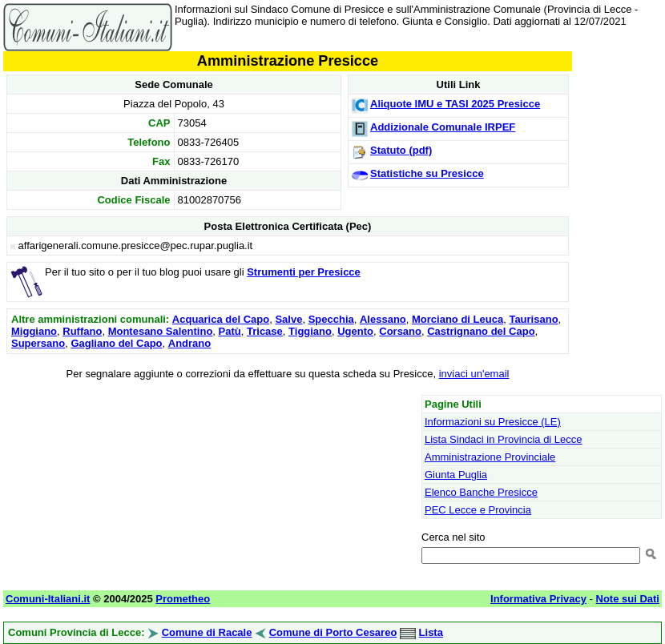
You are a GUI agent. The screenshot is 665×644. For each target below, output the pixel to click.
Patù (230, 331)
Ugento (355, 331)
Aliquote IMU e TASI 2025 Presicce (455, 104)
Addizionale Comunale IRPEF (443, 127)
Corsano (400, 331)
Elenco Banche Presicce (481, 492)
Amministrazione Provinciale (490, 457)
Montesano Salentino (161, 331)
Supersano (38, 343)
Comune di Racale (207, 632)
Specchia (331, 319)
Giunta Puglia (456, 475)
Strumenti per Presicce (304, 272)
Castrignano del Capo (481, 331)
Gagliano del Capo (116, 343)
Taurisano (533, 319)
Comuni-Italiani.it (48, 599)
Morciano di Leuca (457, 319)
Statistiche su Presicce (427, 173)
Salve (288, 319)
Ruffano (82, 331)
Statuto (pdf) (401, 150)
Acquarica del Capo (221, 319)
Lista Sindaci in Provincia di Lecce (504, 439)
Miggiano (34, 331)
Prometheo (183, 599)
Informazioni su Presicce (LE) (493, 422)
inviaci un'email (474, 374)
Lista (431, 632)
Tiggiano (310, 331)
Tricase (265, 331)
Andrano (189, 343)
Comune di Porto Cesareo (333, 632)
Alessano (383, 319)
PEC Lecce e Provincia (478, 510)
